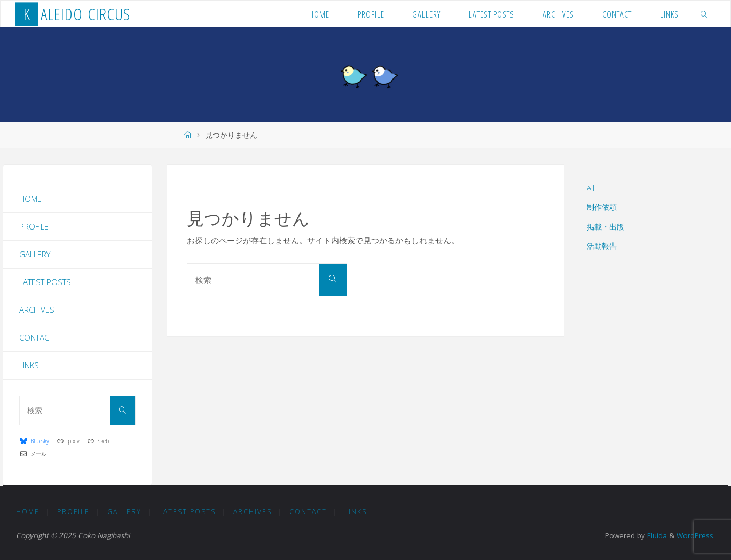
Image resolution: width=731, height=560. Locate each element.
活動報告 (602, 246)
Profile (34, 226)
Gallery (35, 254)
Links (29, 365)
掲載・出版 (606, 227)
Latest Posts (45, 282)
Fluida (656, 535)
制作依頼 (602, 207)
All (591, 188)
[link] (704, 14)
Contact (36, 337)
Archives (37, 310)
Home (30, 199)
